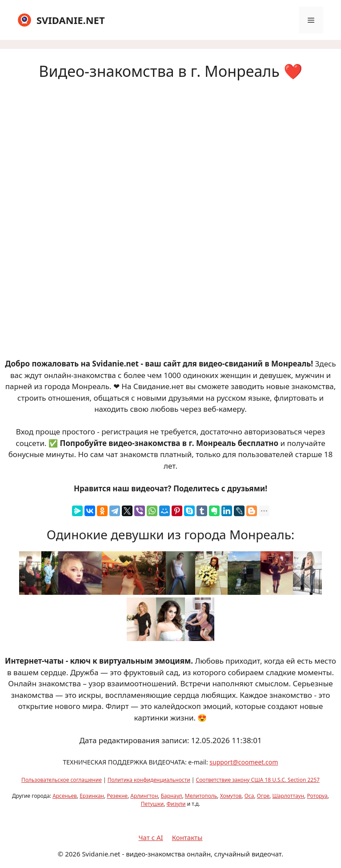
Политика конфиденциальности (149, 780)
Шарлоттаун (288, 796)
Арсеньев (65, 796)
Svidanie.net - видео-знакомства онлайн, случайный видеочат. (183, 854)
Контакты (187, 837)
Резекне (117, 796)
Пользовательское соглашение (62, 780)
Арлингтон (144, 796)
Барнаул (172, 796)
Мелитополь (201, 796)
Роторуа (317, 796)
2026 (72, 854)
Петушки (152, 804)
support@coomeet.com (244, 762)
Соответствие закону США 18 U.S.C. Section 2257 (258, 780)
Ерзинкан (92, 796)
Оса (249, 796)
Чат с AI (151, 837)
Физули (176, 804)
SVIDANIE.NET (71, 20)
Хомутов (231, 796)
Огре (263, 796)
